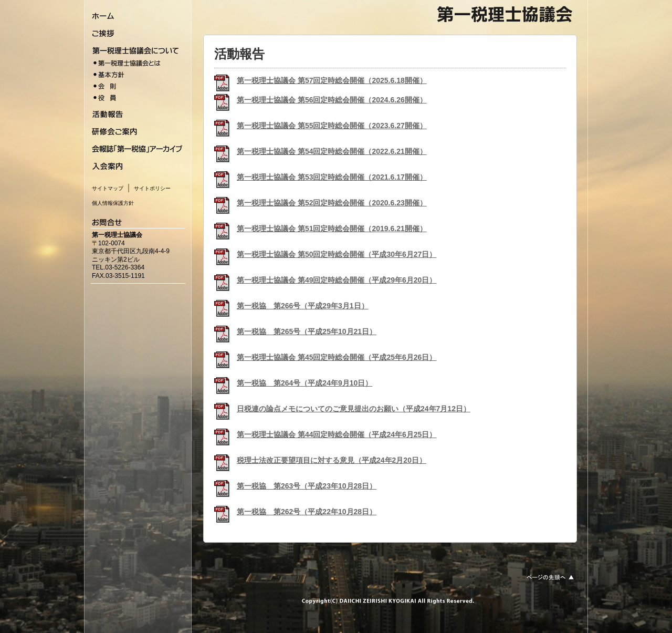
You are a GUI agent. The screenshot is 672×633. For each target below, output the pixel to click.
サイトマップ (108, 188)
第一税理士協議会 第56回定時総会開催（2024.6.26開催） (332, 100)
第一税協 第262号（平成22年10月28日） (307, 512)
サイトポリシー (152, 188)
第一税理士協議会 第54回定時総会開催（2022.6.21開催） (332, 151)
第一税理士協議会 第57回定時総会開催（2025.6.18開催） (332, 80)
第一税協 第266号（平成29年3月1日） (303, 306)
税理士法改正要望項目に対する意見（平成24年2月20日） (332, 460)
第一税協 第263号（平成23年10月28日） (307, 486)
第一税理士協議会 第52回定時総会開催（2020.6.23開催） (332, 203)
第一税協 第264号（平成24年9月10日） (304, 383)
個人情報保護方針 (113, 203)
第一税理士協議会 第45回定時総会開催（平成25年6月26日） (337, 357)
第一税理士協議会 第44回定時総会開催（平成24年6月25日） (337, 434)
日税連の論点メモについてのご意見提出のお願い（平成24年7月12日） (354, 409)
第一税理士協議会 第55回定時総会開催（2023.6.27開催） (332, 126)
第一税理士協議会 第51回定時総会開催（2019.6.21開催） (332, 229)
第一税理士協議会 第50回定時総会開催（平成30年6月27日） (337, 254)
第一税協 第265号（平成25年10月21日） (307, 331)
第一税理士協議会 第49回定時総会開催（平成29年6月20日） (337, 280)
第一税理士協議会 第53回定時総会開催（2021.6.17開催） (332, 177)
